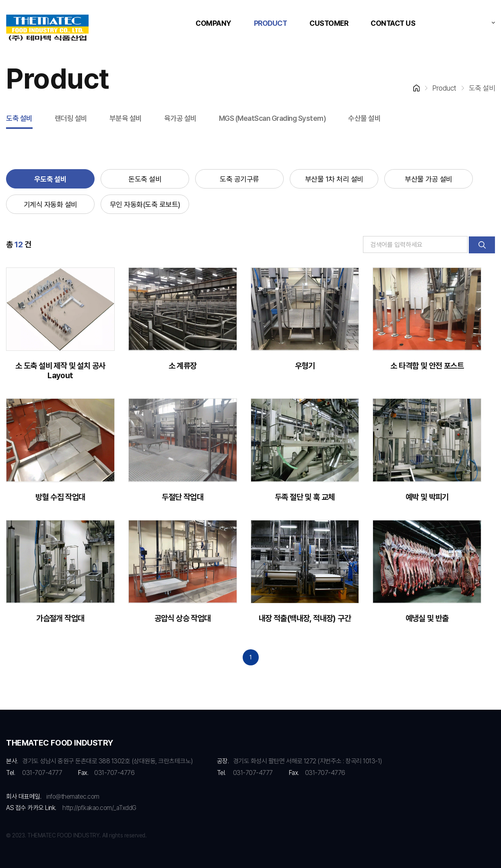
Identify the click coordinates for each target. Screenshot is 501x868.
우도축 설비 (51, 179)
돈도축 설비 (145, 179)
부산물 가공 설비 (429, 179)
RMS (47, 28)
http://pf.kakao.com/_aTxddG (99, 808)
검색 (482, 245)
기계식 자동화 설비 (51, 204)
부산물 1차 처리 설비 (334, 179)
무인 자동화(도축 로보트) (145, 204)
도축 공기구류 (239, 179)
